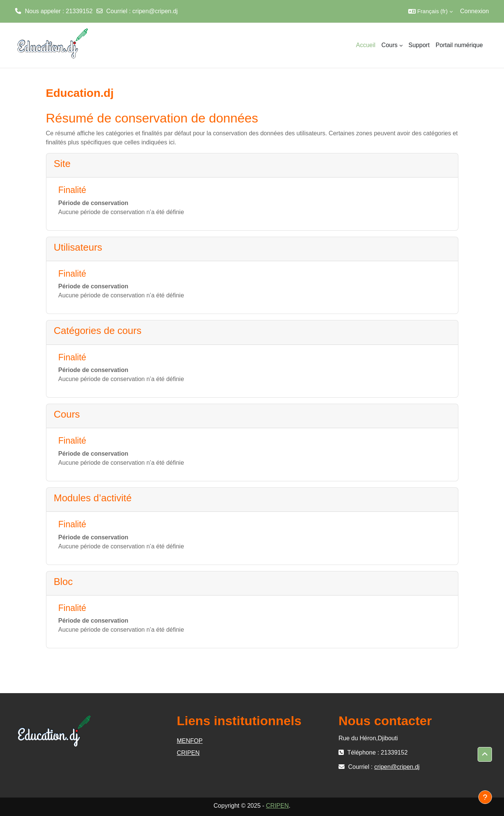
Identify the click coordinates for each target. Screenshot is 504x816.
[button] (430, 11)
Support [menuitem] (419, 45)
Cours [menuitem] (390, 45)
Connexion (475, 11)
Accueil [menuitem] (366, 45)
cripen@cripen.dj (155, 11)
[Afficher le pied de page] (485, 797)
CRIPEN (188, 753)
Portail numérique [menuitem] (459, 45)
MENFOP (190, 741)
